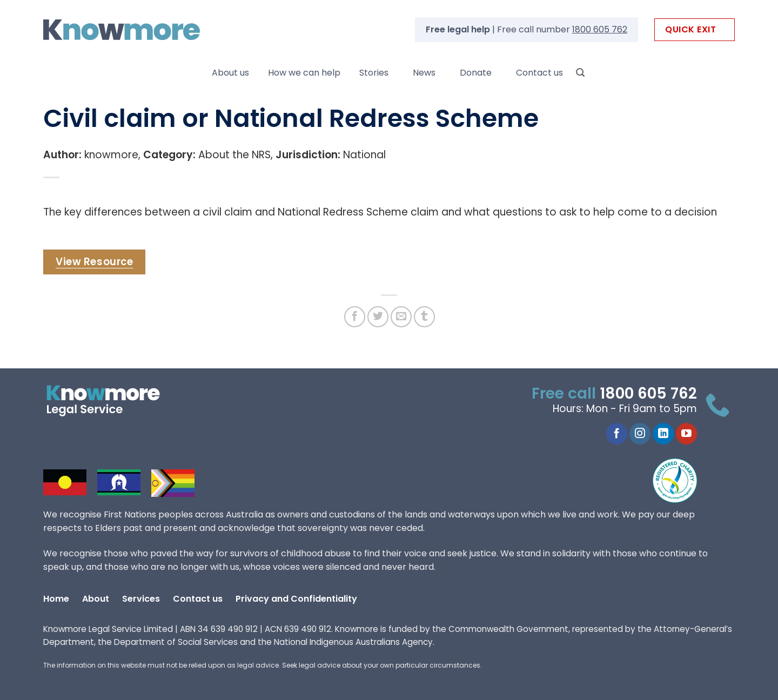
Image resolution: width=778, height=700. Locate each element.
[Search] (580, 73)
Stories (374, 73)
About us (230, 73)
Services (141, 599)
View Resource (94, 262)
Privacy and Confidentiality (296, 599)
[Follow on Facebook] (617, 434)
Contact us (539, 73)
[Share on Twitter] (378, 317)
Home (56, 599)
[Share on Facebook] (355, 317)
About (96, 599)
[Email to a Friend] (401, 317)
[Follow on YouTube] (686, 434)
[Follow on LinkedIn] (663, 434)
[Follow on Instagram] (640, 434)
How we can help (304, 73)
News (424, 73)
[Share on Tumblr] (424, 317)
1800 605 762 (600, 29)
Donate (476, 73)
